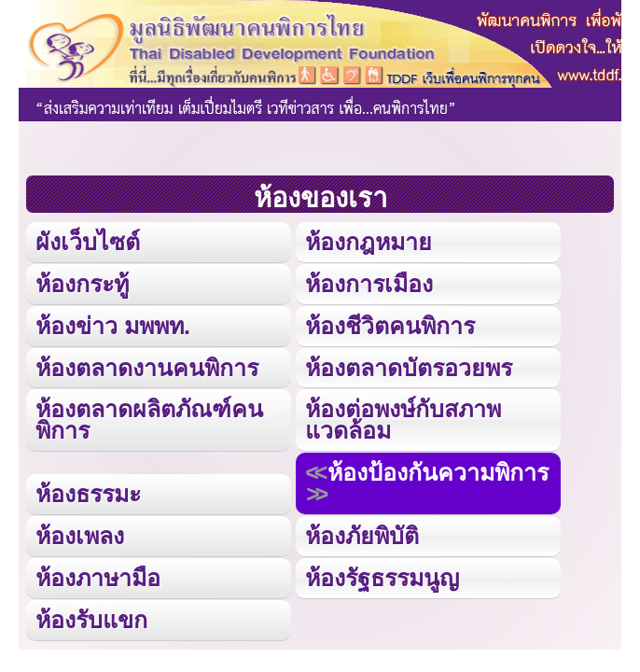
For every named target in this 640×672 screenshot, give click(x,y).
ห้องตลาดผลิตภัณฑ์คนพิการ (149, 420)
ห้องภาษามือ (98, 578)
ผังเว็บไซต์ (88, 242)
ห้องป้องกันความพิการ (438, 472)
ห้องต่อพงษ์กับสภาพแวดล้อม (403, 420)
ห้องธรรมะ (88, 494)
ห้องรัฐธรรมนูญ (382, 578)
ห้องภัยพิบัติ (362, 536)
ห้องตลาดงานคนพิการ (147, 368)
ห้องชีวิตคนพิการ (390, 326)
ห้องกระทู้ (82, 284)
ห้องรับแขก (91, 620)
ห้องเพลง (80, 536)
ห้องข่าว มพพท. (113, 326)
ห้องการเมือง (369, 284)
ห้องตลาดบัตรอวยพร (409, 368)
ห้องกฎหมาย (369, 242)
